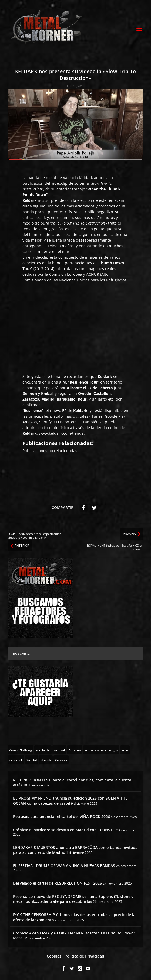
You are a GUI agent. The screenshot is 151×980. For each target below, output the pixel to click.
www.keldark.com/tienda (61, 433)
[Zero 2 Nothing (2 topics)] (21, 750)
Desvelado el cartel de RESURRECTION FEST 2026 (57, 883)
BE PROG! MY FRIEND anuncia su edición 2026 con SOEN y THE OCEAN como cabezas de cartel (70, 801)
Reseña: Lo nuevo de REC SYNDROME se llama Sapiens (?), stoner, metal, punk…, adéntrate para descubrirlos (73, 899)
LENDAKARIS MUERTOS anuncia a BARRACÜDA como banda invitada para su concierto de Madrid (75, 850)
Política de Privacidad (84, 956)
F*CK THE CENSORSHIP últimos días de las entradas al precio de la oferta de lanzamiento (74, 917)
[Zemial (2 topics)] (32, 760)
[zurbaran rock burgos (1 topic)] (101, 750)
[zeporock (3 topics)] (16, 760)
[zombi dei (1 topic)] (43, 750)
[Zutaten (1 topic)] (75, 750)
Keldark (86, 178)
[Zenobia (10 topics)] (61, 760)
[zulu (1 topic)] (125, 750)
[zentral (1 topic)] (59, 750)
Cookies (54, 956)
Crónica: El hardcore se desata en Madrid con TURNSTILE (65, 830)
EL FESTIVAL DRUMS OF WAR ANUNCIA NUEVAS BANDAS (64, 866)
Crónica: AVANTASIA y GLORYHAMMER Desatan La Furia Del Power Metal (74, 935)
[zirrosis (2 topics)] (46, 760)
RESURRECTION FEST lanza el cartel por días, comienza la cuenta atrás (72, 782)
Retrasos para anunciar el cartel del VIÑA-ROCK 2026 (61, 817)
